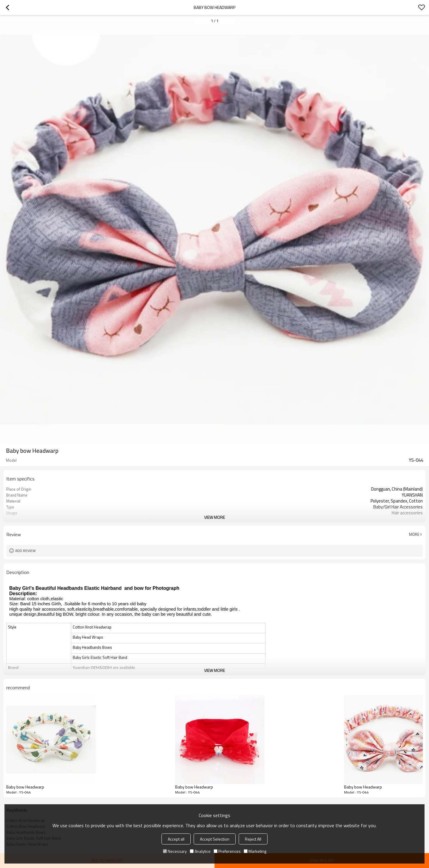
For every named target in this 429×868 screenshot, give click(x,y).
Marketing (255, 851)
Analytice (200, 851)
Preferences (227, 851)
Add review (25, 551)
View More (214, 517)
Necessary (175, 851)
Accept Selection (215, 839)
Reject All (253, 839)
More (414, 534)
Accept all (176, 839)
